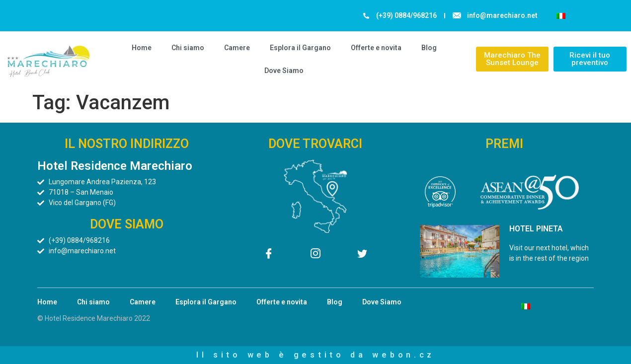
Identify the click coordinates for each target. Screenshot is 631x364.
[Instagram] (315, 255)
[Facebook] (269, 255)
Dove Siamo (284, 71)
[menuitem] (561, 16)
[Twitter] (362, 255)
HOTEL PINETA (536, 229)
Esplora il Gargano (300, 48)
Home (142, 48)
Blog (429, 48)
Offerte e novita (376, 48)
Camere (237, 48)
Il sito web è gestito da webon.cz (315, 355)
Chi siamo (188, 48)
